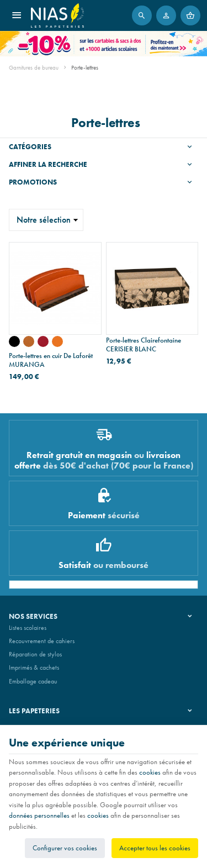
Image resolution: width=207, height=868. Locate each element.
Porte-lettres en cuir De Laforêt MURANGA (51, 360)
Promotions (33, 182)
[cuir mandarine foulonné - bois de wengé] (57, 341)
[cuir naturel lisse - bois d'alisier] (29, 341)
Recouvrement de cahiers (42, 641)
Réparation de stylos (35, 654)
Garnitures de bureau (34, 67)
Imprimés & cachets (34, 667)
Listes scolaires (28, 628)
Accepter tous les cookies (155, 848)
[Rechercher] (142, 15)
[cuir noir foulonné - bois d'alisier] (14, 341)
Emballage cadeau (33, 681)
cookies (150, 772)
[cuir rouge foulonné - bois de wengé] (43, 341)
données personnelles (39, 815)
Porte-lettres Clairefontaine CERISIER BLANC (144, 345)
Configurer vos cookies (65, 848)
